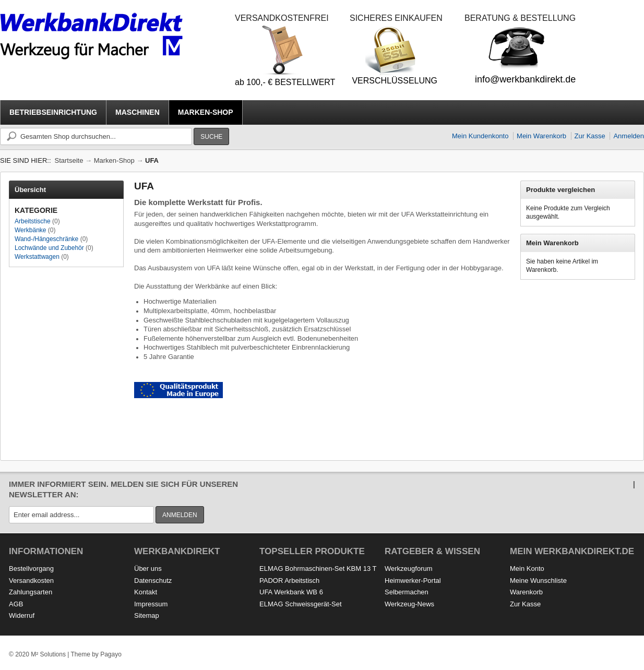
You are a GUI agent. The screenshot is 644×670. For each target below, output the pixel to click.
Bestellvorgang (31, 569)
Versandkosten (31, 581)
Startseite (69, 160)
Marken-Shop (114, 160)
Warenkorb (526, 592)
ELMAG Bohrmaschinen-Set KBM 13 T (318, 569)
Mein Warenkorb (541, 136)
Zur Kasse (590, 136)
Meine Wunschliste (538, 581)
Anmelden (629, 136)
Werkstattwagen (37, 257)
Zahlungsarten (31, 592)
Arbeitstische (33, 221)
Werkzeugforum (409, 569)
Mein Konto (527, 569)
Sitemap (147, 615)
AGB (16, 604)
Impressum (151, 604)
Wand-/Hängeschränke (46, 239)
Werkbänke (30, 230)
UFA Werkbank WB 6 (291, 592)
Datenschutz (153, 581)
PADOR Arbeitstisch (289, 581)
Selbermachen (407, 592)
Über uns (148, 569)
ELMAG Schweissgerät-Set (301, 604)
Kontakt (146, 592)
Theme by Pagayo (96, 654)
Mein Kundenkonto (480, 136)
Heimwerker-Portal (413, 581)
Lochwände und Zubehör (49, 248)
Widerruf (22, 615)
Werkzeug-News (409, 604)
